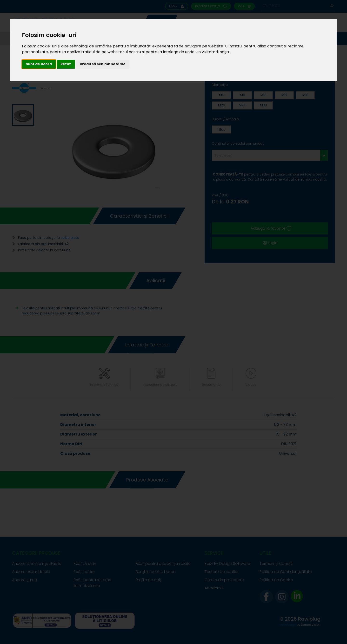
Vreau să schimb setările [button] (103, 64)
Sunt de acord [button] (39, 64)
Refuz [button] (66, 64)
